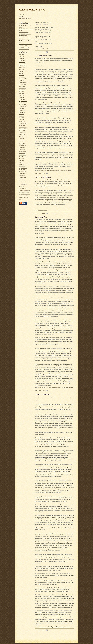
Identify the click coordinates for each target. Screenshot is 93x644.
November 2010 (23, 149)
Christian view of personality (54, 387)
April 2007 (22, 69)
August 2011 (22, 166)
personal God (68, 170)
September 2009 (23, 123)
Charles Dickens (42, 387)
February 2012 (23, 177)
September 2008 (23, 101)
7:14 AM (44, 213)
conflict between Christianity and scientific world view (51, 170)
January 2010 (22, 131)
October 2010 (22, 148)
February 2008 (23, 88)
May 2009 (21, 116)
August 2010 (22, 144)
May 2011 (21, 160)
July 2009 (21, 120)
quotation (45, 210)
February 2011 (23, 155)
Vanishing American (24, 196)
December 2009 (23, 129)
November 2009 (23, 127)
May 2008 (21, 94)
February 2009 (23, 110)
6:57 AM (44, 630)
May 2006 (21, 55)
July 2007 (21, 75)
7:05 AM (44, 390)
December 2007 (23, 84)
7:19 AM (44, 52)
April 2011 (22, 159)
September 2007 (23, 79)
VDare (21, 200)
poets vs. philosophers (64, 627)
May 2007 (21, 71)
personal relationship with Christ (51, 627)
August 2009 (22, 121)
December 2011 (23, 173)
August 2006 (22, 60)
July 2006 (21, 58)
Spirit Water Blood (23, 188)
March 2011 (22, 157)
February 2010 (23, 133)
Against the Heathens (24, 49)
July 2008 (21, 97)
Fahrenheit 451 (65, 387)
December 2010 (23, 151)
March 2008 (22, 90)
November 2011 (23, 172)
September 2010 (23, 146)
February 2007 (23, 66)
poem (40, 49)
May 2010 (21, 138)
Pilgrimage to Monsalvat (25, 194)
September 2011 (23, 168)
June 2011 (22, 162)
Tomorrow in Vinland (24, 198)
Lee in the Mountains (24, 192)
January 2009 (22, 109)
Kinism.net (22, 187)
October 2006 (22, 62)
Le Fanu (40, 210)
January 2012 (22, 175)
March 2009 (22, 112)
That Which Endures (24, 32)
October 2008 (22, 103)
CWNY (26, 17)
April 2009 (22, 114)
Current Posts (22, 181)
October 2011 (22, 170)
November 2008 (23, 105)
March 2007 (22, 68)
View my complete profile (25, 18)
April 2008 (22, 92)
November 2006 (23, 64)
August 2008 (22, 99)
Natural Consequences (24, 190)
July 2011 (21, 164)
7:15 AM (44, 173)
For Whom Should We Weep (26, 39)
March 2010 (22, 134)
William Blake (45, 49)
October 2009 (22, 125)
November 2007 (23, 82)
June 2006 (22, 56)
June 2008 (22, 95)
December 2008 (23, 107)
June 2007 (22, 73)
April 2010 (22, 136)
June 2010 (22, 140)
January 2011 (22, 153)
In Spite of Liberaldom (24, 37)
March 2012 (22, 179)
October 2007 (22, 81)
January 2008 (22, 86)
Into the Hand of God (24, 47)
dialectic (41, 627)
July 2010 (21, 142)
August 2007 (22, 77)
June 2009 (22, 118)
